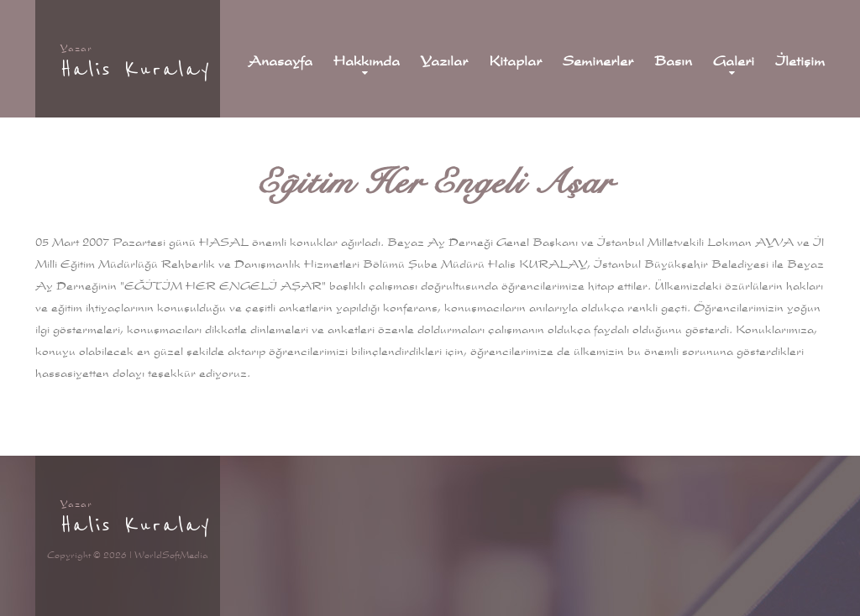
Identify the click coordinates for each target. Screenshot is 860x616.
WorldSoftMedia (171, 555)
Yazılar (444, 61)
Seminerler (598, 61)
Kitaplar (515, 61)
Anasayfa (280, 61)
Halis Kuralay (136, 69)
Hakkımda (367, 61)
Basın (673, 61)
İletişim (800, 61)
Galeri (734, 61)
